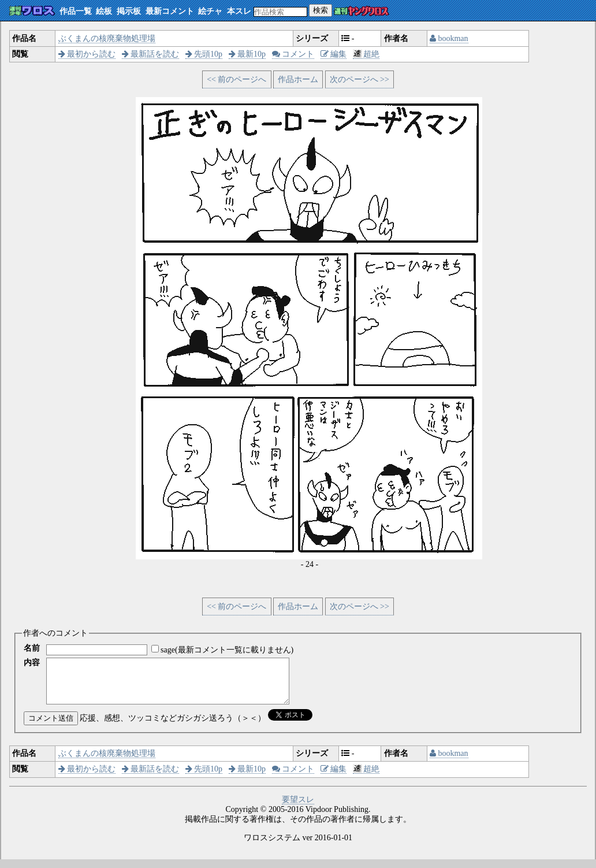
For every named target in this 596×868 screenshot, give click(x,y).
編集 (334, 54)
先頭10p (204, 54)
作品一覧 (76, 11)
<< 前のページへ (236, 79)
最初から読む (87, 54)
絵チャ (210, 11)
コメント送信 (51, 727)
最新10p (247, 54)
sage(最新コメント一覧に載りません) (227, 650)
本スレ (239, 11)
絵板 (104, 11)
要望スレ (298, 808)
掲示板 (129, 11)
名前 (32, 648)
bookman (449, 38)
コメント (293, 54)
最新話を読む (151, 54)
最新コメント (170, 11)
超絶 (366, 54)
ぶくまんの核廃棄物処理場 (107, 38)
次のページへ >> (360, 79)
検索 (321, 10)
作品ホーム (298, 79)
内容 (32, 663)
